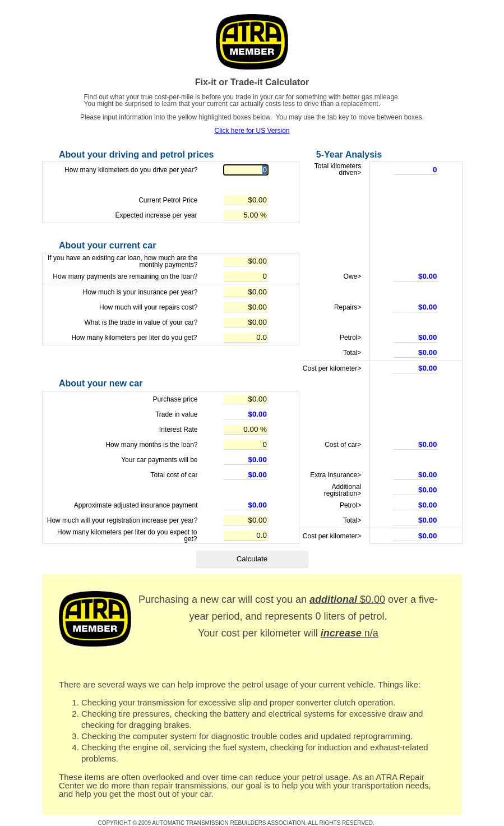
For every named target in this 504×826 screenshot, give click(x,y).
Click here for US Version (252, 131)
